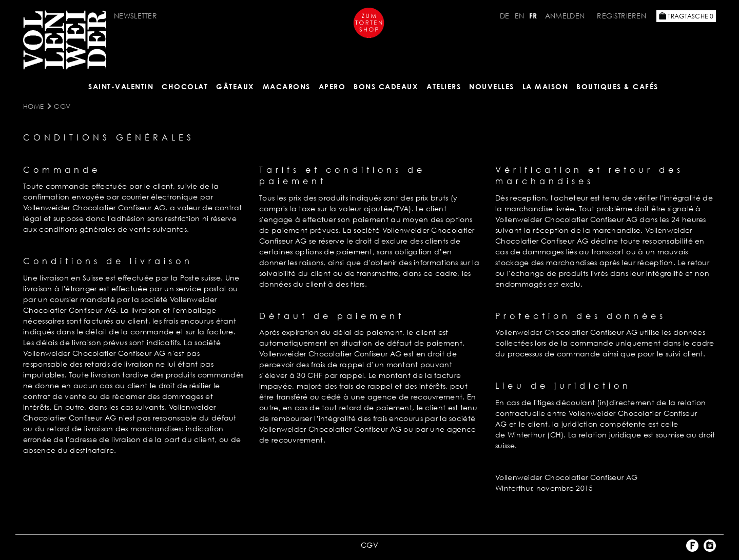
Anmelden (566, 16)
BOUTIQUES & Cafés (617, 86)
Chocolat (185, 86)
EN (520, 16)
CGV (62, 106)
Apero (332, 86)
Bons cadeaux (386, 86)
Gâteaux (235, 86)
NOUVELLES (492, 86)
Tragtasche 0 (686, 16)
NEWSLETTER (135, 16)
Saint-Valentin (121, 86)
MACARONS (287, 86)
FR (533, 16)
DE (505, 16)
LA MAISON (546, 86)
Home (33, 106)
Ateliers (444, 86)
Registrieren (621, 16)
